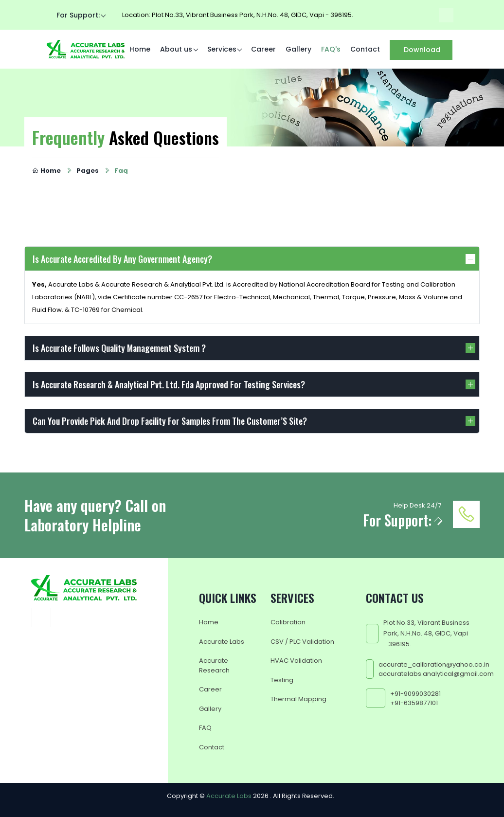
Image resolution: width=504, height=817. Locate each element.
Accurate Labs (222, 641)
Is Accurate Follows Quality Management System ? (119, 348)
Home (140, 49)
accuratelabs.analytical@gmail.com (436, 674)
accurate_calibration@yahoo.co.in (434, 664)
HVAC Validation (296, 661)
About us (176, 49)
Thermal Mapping (298, 699)
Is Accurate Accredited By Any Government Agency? (122, 259)
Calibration (288, 622)
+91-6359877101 (414, 703)
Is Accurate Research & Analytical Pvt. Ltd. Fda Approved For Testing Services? (169, 384)
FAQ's (331, 49)
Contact (365, 49)
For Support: (78, 15)
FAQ (205, 728)
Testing (282, 680)
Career (263, 49)
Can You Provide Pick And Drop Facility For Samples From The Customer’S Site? (170, 421)
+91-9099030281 (415, 693)
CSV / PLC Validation (302, 641)
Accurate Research (214, 665)
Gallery (298, 49)
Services (222, 49)
